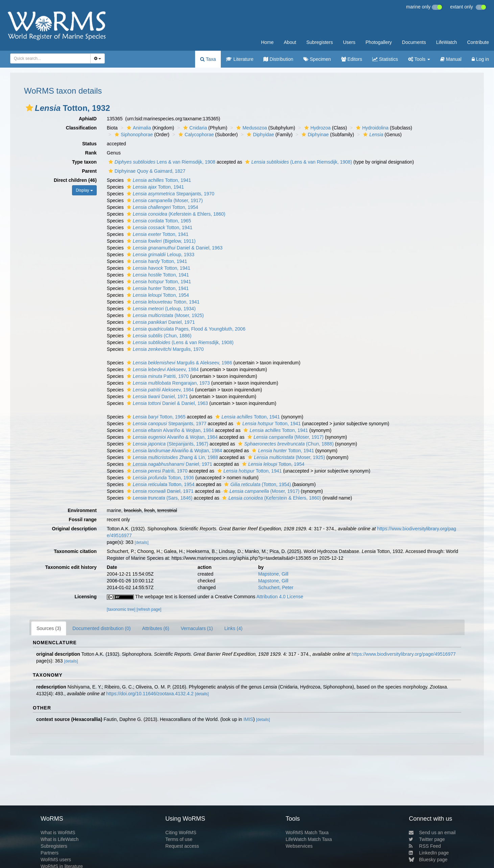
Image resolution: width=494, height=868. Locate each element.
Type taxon (84, 162)
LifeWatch (447, 42)
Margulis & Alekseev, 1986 (179, 363)
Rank (91, 153)
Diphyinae (314, 135)
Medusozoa (251, 128)
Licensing (85, 597)
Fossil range (83, 520)
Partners (50, 853)
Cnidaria (194, 128)
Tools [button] (419, 59)
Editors (352, 59)
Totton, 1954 (162, 207)
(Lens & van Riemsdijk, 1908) (298, 162)
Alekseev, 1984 (162, 369)
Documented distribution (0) (101, 628)
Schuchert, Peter (276, 587)
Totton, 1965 (158, 221)
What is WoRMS (58, 833)
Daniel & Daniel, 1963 (174, 248)
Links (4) (233, 628)
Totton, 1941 (158, 180)
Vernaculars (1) (197, 628)
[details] (142, 542)
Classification (81, 128)
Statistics (385, 59)
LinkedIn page (429, 853)
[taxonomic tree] (121, 609)
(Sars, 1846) (159, 498)
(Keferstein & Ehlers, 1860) (175, 214)
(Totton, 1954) (257, 484)
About (290, 42)
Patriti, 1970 (157, 376)
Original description (74, 529)
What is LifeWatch (60, 839)
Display (84, 190)
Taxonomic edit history (71, 567)
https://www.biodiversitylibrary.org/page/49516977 (404, 654)
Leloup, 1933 (160, 255)
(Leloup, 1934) (160, 309)
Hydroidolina (371, 128)
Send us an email (432, 833)
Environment (82, 510)
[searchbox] (48, 58)
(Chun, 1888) (285, 444)
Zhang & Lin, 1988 (172, 457)
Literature (240, 59)
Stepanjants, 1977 (166, 424)
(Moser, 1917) (164, 200)
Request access (182, 846)
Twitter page (427, 839)
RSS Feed (425, 846)
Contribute (478, 42)
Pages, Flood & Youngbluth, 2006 (185, 329)
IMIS (248, 719)
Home (267, 42)
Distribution (278, 59)
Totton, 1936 (160, 478)
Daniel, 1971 (160, 322)
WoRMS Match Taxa (307, 833)
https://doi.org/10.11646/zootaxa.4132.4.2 (150, 694)
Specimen (317, 59)
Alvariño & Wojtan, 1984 (169, 430)
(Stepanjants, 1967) (167, 444)
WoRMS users (56, 860)
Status (89, 144)
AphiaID (88, 119)
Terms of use (179, 839)
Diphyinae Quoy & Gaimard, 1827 (146, 171)
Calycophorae (195, 135)
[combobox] (50, 58)
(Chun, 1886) (158, 336)
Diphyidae (260, 135)
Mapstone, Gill (273, 574)
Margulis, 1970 (164, 349)
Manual (451, 59)
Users (349, 42)
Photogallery (379, 42)
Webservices (299, 846)
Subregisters (320, 42)
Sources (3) (49, 628)
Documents (414, 42)
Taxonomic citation (75, 551)
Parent (89, 171)
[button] (29, 108)
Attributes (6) (156, 628)
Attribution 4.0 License (280, 597)
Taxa (208, 59)
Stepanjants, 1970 (170, 194)
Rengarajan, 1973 (168, 383)
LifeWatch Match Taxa (309, 839)
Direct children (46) (75, 180)
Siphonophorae (133, 135)
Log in (480, 59)
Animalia (138, 128)
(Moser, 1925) (164, 315)
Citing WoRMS (181, 833)
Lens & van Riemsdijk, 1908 (161, 162)
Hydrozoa (317, 128)
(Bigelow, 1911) (160, 241)
